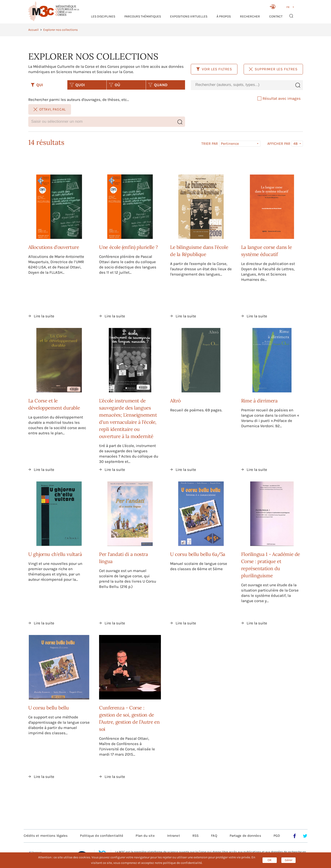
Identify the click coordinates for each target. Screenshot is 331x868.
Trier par (210, 144)
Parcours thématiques (143, 16)
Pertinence (230, 144)
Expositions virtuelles (189, 16)
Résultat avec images (279, 98)
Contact (276, 16)
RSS (195, 836)
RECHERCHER (250, 16)
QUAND (158, 85)
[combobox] (242, 85)
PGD (277, 836)
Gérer (289, 860)
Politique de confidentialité (102, 836)
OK (270, 860)
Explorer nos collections (60, 30)
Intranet (174, 836)
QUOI (77, 85)
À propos (224, 16)
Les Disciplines (103, 16)
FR (288, 7)
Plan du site (145, 836)
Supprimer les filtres (273, 69)
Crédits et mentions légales (46, 836)
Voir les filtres (214, 69)
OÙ (115, 85)
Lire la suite (44, 316)
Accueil (33, 30)
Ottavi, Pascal (50, 109)
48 (295, 144)
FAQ (214, 836)
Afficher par (279, 144)
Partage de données (245, 836)
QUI (37, 85)
